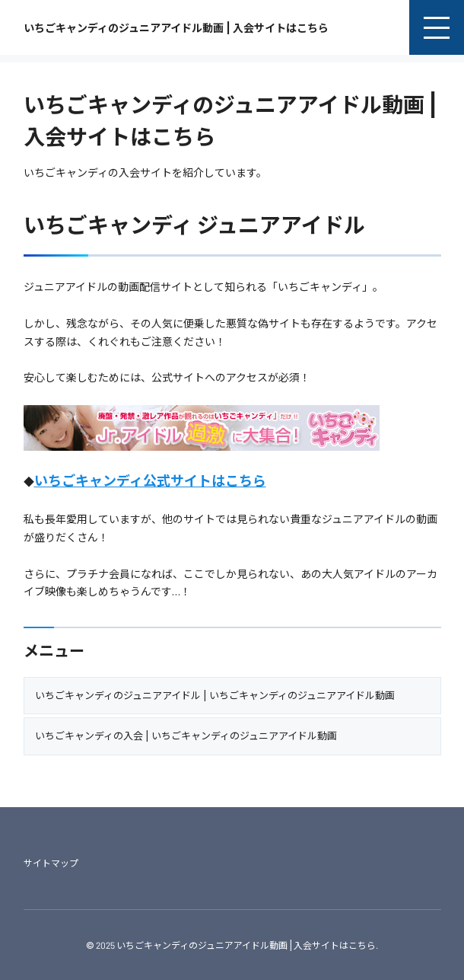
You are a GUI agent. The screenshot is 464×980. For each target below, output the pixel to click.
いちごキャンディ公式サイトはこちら (150, 480)
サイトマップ (51, 863)
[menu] (437, 27)
